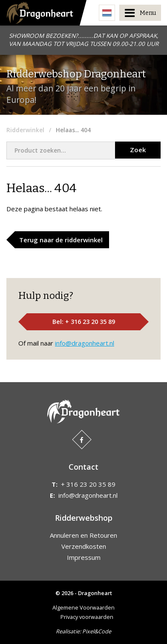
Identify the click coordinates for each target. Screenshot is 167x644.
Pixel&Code (97, 631)
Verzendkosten (84, 546)
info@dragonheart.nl (85, 343)
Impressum (84, 557)
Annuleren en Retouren (83, 535)
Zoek (138, 150)
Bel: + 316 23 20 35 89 (84, 322)
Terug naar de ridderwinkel (61, 240)
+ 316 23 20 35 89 (88, 484)
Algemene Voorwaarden (83, 607)
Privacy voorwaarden (87, 617)
